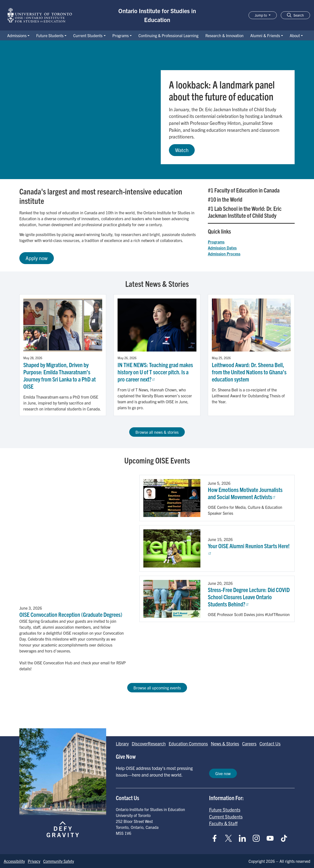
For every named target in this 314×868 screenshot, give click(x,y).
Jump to (261, 15)
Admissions (17, 35)
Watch (182, 150)
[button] (295, 15)
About (295, 35)
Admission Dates (222, 248)
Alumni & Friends (265, 35)
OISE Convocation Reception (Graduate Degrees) (71, 614)
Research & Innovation (224, 35)
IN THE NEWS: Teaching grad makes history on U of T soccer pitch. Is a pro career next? (155, 372)
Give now (223, 773)
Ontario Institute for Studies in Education (157, 15)
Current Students (88, 35)
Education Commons (188, 744)
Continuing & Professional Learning (168, 35)
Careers (249, 744)
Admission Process (224, 254)
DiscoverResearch (149, 744)
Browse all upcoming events (157, 688)
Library (122, 744)
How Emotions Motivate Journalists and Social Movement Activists (245, 493)
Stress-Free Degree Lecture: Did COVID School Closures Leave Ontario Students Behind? (249, 597)
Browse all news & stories (157, 432)
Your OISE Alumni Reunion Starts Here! (249, 548)
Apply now (37, 258)
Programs (121, 35)
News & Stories (225, 744)
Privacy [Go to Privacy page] (34, 861)
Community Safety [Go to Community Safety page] (59, 861)
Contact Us (270, 744)
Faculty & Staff (223, 823)
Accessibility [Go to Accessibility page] (14, 861)
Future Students (50, 35)
